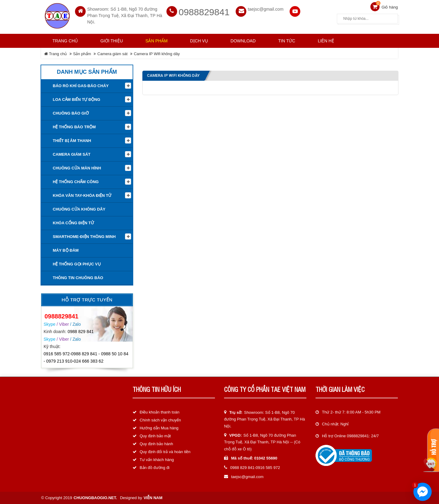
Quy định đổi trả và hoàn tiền (165, 452)
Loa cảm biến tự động (77, 99)
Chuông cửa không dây (79, 209)
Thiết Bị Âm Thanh (72, 141)
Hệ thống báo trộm (74, 127)
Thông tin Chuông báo (78, 278)
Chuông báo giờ (71, 113)
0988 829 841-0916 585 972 (255, 468)
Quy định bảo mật (155, 436)
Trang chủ (65, 41)
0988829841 (204, 12)
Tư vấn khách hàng (157, 460)
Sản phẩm (82, 54)
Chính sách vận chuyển (160, 420)
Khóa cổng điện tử (73, 223)
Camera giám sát (112, 54)
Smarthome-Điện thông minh (84, 237)
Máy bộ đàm (66, 250)
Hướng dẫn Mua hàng (159, 428)
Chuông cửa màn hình (77, 168)
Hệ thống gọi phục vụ (77, 264)
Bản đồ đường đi (155, 468)
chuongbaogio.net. (95, 498)
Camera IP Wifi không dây (157, 54)
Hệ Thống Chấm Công (76, 182)
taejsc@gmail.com (266, 9)
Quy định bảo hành (156, 444)
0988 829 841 (81, 332)
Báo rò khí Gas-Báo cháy (81, 86)
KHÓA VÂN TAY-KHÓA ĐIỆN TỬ (82, 195)
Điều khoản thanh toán (159, 412)
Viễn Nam (153, 498)
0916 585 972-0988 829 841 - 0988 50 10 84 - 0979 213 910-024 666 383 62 (86, 357)
